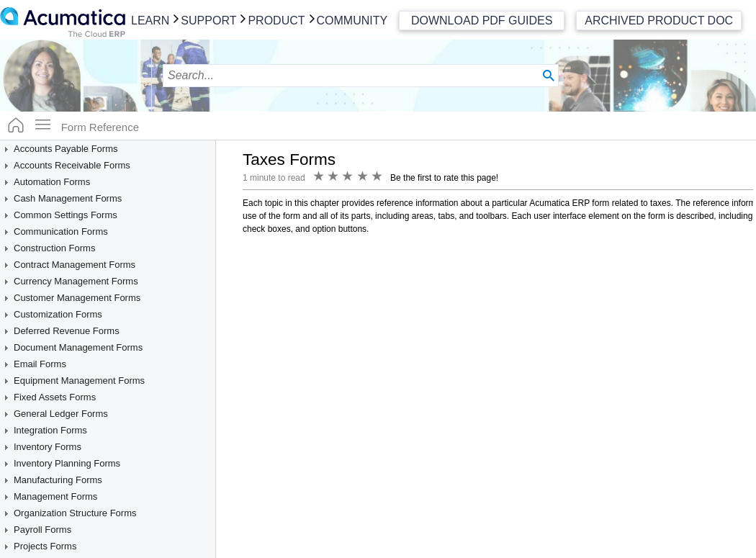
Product (276, 21)
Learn (150, 21)
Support (208, 21)
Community (352, 21)
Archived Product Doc (659, 21)
